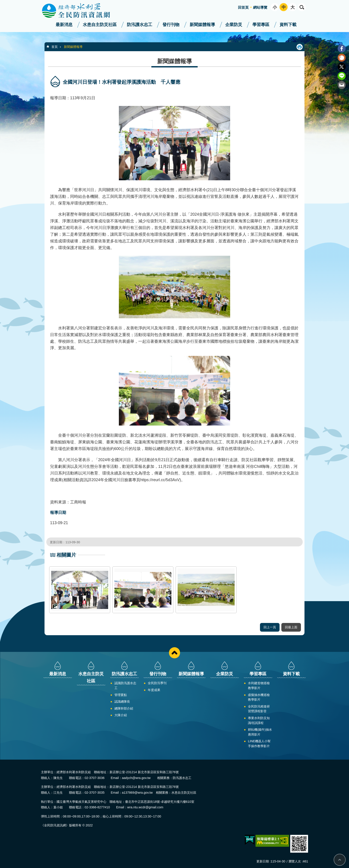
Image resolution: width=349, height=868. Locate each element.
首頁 (55, 47)
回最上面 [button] (291, 627)
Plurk (342, 58)
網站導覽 (260, 7)
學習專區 (261, 25)
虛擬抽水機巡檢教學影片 (259, 697)
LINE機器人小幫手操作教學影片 (259, 744)
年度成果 (154, 690)
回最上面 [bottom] (340, 860)
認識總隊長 (122, 702)
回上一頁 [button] (270, 627)
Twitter (342, 67)
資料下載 (288, 25)
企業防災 (234, 25)
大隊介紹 (121, 715)
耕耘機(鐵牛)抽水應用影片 (260, 732)
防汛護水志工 (140, 25)
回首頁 (243, 7)
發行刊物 (171, 25)
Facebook (342, 49)
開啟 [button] (302, 7)
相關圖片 (66, 555)
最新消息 (64, 25)
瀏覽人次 (295, 861)
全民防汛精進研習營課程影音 (259, 709)
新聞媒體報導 (202, 25)
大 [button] (293, 7)
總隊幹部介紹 (124, 708)
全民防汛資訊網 (80, 11)
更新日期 (263, 861)
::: (1, 2)
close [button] (174, 653)
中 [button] (284, 7)
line (342, 76)
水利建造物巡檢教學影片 (259, 685)
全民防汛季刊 (157, 683)
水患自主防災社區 (100, 25)
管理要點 (121, 695)
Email (342, 85)
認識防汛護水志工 (125, 685)
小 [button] (275, 7)
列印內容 (300, 47)
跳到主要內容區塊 (2, 2)
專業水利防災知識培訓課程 (259, 720)
